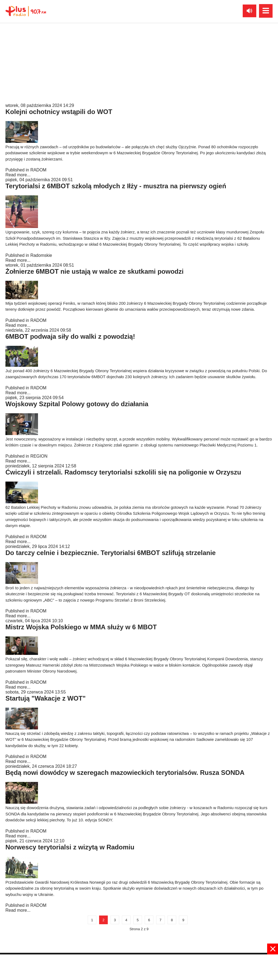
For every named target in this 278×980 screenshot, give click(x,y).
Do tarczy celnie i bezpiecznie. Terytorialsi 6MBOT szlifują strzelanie (110, 553)
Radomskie (41, 255)
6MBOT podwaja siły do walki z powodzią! (70, 336)
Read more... (18, 101)
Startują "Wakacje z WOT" (45, 698)
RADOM (39, 96)
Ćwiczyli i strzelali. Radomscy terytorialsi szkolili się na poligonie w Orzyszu (123, 472)
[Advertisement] (139, 967)
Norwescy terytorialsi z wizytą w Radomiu (70, 847)
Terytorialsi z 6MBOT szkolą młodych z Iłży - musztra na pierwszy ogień (116, 186)
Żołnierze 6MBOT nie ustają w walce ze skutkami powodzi (94, 271)
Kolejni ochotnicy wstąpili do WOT (59, 112)
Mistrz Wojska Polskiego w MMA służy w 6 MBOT (81, 627)
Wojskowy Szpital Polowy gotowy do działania (77, 404)
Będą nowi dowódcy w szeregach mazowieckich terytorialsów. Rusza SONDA (125, 773)
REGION (39, 456)
